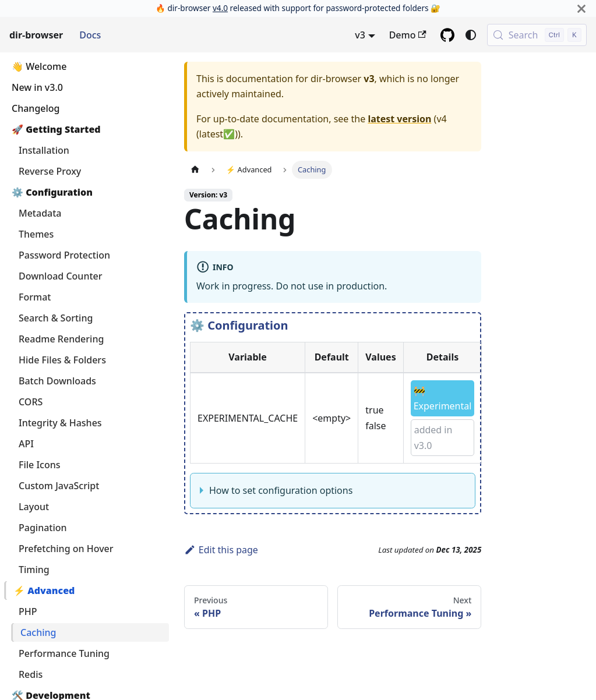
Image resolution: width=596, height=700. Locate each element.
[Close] (581, 8)
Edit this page (221, 550)
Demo (408, 35)
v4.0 (220, 8)
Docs (90, 35)
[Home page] (195, 170)
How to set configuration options (281, 490)
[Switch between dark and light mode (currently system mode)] (471, 35)
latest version (399, 119)
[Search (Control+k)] (537, 35)
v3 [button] (360, 35)
